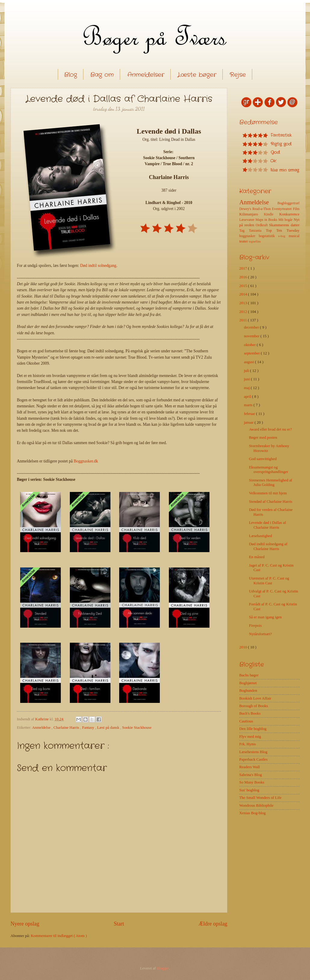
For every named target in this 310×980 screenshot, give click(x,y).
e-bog (283, 236)
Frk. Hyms (248, 744)
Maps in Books (267, 220)
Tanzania (257, 231)
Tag (244, 231)
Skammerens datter (284, 225)
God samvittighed (263, 459)
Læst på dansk (108, 728)
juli (247, 371)
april (248, 397)
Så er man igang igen (265, 617)
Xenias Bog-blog (253, 813)
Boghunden (248, 691)
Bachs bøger (249, 675)
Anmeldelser (146, 75)
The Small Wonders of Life (260, 798)
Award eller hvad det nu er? (270, 429)
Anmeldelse (42, 728)
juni (247, 379)
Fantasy (89, 728)
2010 (244, 647)
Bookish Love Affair (255, 698)
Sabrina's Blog (251, 775)
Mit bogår (286, 220)
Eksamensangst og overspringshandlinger (268, 470)
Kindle (272, 214)
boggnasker (249, 236)
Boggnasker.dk (86, 461)
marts (249, 405)
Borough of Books (254, 706)
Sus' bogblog (249, 790)
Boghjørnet (248, 683)
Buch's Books (250, 713)
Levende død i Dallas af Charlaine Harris (267, 525)
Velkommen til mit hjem (268, 493)
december (252, 327)
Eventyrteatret (283, 209)
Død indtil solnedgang (98, 266)
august (249, 362)
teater (244, 241)
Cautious (246, 721)
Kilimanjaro (252, 214)
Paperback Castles (253, 759)
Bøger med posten (263, 437)
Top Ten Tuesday (283, 230)
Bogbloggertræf (288, 203)
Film (296, 209)
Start (119, 924)
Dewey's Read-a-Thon (256, 209)
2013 (244, 303)
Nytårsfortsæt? (260, 634)
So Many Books (252, 782)
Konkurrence (289, 214)
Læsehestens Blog (253, 752)
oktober (250, 345)
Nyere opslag (25, 924)
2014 (244, 294)
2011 (244, 320)
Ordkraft (262, 225)
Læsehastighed (260, 536)
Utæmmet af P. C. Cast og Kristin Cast (269, 581)
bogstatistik (269, 236)
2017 (244, 268)
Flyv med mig (250, 737)
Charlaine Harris (67, 728)
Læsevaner (247, 220)
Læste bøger (197, 75)
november (252, 336)
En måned (257, 557)
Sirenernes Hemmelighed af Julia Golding (271, 482)
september (252, 353)
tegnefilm (255, 241)
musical (294, 236)
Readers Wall (250, 767)
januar (249, 422)
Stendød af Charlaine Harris (271, 502)
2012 (244, 312)
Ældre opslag (213, 924)
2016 (244, 277)
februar (250, 414)
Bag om (102, 75)
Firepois (255, 626)
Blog (71, 75)
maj (247, 388)
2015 (244, 286)
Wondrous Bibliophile (256, 805)
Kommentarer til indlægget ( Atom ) (59, 936)
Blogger (163, 968)
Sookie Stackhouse (137, 728)
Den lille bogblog (253, 729)
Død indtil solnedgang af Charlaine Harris (268, 546)
